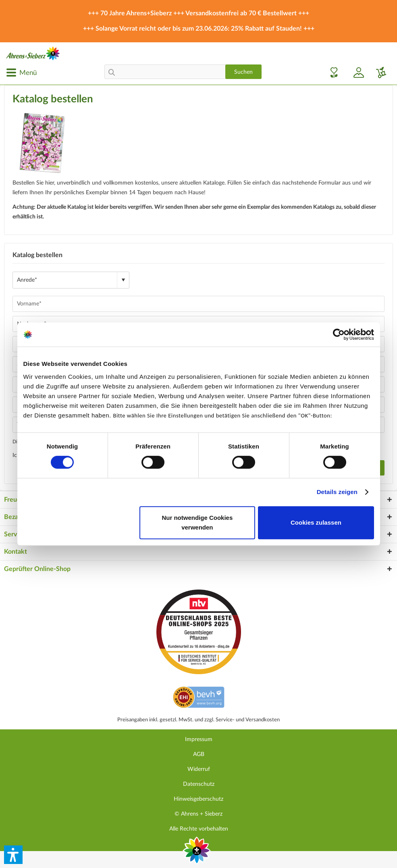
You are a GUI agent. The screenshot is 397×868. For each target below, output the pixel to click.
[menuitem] (21, 73)
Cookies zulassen (316, 522)
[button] (13, 855)
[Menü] (21, 73)
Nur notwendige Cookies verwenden (197, 522)
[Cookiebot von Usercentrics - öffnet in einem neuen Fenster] (339, 334)
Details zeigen (337, 492)
